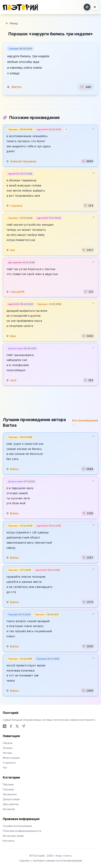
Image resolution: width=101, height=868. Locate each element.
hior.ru (68, 856)
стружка (16, 206)
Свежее (8, 743)
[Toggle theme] (87, 7)
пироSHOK (49, 129)
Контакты (9, 841)
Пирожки (8, 784)
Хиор (59, 856)
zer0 (13, 380)
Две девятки (21, 262)
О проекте (9, 763)
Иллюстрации (11, 758)
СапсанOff (17, 292)
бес (13, 250)
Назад (12, 23)
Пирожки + (20, 129)
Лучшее (8, 748)
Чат (5, 768)
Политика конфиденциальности (22, 831)
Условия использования (17, 826)
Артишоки (9, 809)
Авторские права (13, 836)
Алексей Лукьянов (23, 161)
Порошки (20, 49)
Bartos (17, 87)
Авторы (7, 753)
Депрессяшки (22, 348)
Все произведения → (85, 422)
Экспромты (10, 794)
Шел (13, 336)
